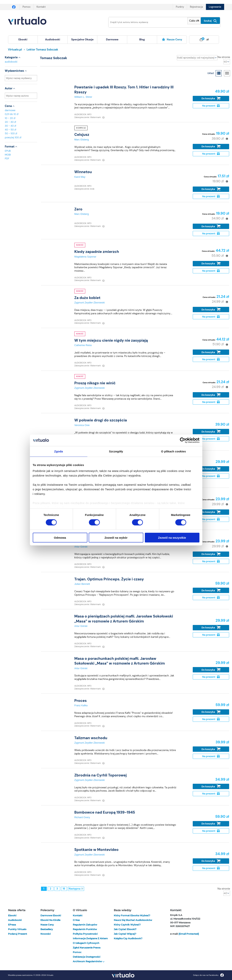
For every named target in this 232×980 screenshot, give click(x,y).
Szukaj (210, 21)
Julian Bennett (82, 584)
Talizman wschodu (91, 738)
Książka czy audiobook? (128, 938)
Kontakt (41, 7)
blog (142, 39)
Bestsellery (47, 929)
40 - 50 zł (10, 130)
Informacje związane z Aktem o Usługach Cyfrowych (90, 941)
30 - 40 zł (10, 126)
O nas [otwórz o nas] (76, 920)
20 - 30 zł (10, 122)
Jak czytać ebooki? (125, 929)
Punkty (180, 7)
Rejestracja (196, 7)
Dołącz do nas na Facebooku (209, 975)
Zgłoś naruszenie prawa (87, 948)
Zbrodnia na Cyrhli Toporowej (100, 775)
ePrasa (12, 925)
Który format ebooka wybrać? (132, 915)
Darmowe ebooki (51, 915)
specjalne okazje (82, 39)
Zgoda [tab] (59, 451)
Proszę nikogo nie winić (95, 383)
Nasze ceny (172, 39)
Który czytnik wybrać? (127, 925)
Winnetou (83, 172)
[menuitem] (23, 40)
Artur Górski (81, 547)
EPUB (8, 151)
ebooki (12, 915)
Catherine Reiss (83, 345)
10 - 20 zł (10, 118)
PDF (7, 158)
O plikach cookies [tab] (173, 451)
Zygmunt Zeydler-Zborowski (90, 303)
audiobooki (11, 62)
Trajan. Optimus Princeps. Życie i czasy (109, 579)
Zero (78, 209)
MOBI (8, 155)
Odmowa (60, 538)
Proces (81, 701)
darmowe (112, 39)
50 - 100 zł (11, 133)
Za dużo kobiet (87, 298)
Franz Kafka (81, 705)
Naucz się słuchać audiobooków (133, 920)
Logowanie (215, 7)
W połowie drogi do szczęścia (101, 420)
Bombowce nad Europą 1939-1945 (105, 812)
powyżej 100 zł (13, 137)
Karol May (80, 177)
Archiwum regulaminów (89, 961)
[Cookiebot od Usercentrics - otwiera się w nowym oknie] (183, 440)
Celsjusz (82, 135)
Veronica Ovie (82, 425)
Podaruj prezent (18, 934)
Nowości (45, 934)
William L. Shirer (83, 97)
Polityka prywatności (85, 934)
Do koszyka (211, 98)
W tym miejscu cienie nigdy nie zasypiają (111, 340)
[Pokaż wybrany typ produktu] (194, 21)
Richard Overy (82, 817)
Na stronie (224, 57)
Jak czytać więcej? (125, 934)
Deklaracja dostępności (86, 957)
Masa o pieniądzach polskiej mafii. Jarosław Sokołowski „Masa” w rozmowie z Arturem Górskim (124, 619)
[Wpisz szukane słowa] (145, 22)
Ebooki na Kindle (50, 920)
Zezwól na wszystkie (172, 538)
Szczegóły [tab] (116, 451)
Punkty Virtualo (17, 929)
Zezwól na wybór (116, 538)
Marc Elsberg (82, 140)
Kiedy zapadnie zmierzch (97, 252)
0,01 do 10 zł (12, 114)
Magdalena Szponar (85, 257)
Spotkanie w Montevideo (96, 850)
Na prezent (211, 106)
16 (64, 889)
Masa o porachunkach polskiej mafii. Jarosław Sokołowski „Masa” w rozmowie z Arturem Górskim (120, 661)
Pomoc (27, 7)
